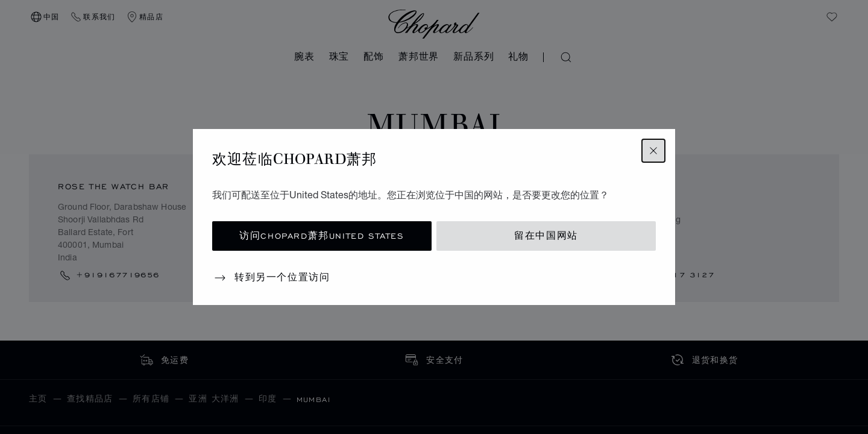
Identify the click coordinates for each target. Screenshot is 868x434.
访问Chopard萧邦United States (322, 236)
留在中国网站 (546, 236)
